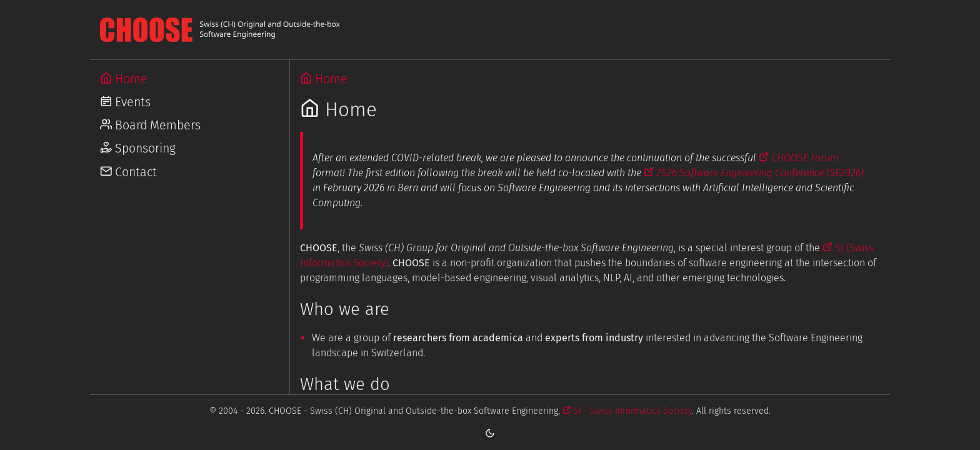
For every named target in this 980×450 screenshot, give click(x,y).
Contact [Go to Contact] (129, 172)
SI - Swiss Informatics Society (627, 411)
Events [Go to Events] (126, 102)
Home (324, 79)
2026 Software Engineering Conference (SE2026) (754, 173)
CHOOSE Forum (799, 158)
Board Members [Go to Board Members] (151, 125)
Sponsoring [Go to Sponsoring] (138, 148)
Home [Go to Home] (124, 79)
